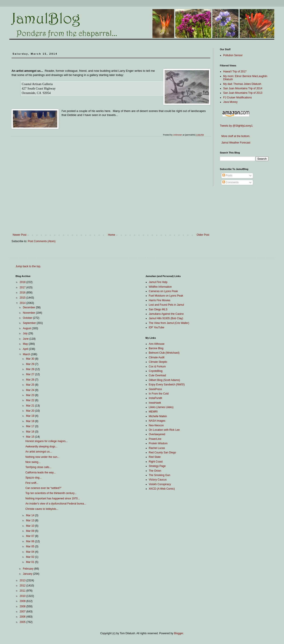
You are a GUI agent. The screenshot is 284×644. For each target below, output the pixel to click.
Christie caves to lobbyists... (42, 509)
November (29, 313)
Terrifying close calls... (38, 467)
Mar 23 (31, 395)
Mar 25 (31, 385)
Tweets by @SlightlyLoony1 (236, 126)
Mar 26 (31, 380)
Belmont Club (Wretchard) (164, 353)
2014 (23, 303)
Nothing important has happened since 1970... (53, 498)
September (30, 323)
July (26, 333)
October (28, 318)
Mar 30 (31, 359)
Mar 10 (31, 526)
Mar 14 (31, 515)
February (29, 569)
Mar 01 (31, 562)
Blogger (178, 633)
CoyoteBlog (156, 371)
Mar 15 (31, 437)
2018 (23, 282)
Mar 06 (31, 541)
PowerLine (155, 439)
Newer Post (20, 235)
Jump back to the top (28, 266)
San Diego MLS (158, 309)
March (27, 354)
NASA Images (157, 421)
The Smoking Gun (160, 475)
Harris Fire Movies (160, 300)
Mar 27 (31, 374)
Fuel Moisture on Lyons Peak (166, 296)
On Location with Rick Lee (164, 430)
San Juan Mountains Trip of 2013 (243, 93)
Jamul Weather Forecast (235, 143)
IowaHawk (155, 403)
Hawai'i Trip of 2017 (235, 72)
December (29, 307)
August (27, 328)
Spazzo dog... (33, 478)
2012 (23, 586)
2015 (23, 298)
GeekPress (155, 389)
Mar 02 (31, 557)
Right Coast (156, 462)
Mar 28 (31, 369)
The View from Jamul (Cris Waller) (169, 323)
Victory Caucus (158, 480)
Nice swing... (33, 462)
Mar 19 (31, 416)
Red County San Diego (163, 453)
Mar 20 (31, 411)
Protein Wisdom (158, 443)
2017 (23, 287)
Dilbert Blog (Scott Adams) (165, 380)
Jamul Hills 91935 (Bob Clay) (166, 318)
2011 (23, 591)
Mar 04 (31, 552)
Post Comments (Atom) (42, 241)
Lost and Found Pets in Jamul (167, 305)
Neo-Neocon (156, 425)
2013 (23, 580)
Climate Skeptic (158, 362)
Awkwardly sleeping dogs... (41, 447)
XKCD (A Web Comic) (162, 489)
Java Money (230, 102)
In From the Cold (159, 394)
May (26, 344)
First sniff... (32, 483)
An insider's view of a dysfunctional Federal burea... (56, 504)
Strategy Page (157, 466)
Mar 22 (31, 400)
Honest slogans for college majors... (46, 441)
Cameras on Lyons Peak (163, 291)
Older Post (203, 235)
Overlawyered (157, 434)
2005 (23, 622)
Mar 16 (31, 432)
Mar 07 (31, 536)
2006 (23, 617)
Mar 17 (31, 426)
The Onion (155, 471)
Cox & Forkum (157, 367)
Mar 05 (31, 546)
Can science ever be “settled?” (43, 488)
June (26, 339)
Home (112, 235)
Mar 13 (31, 520)
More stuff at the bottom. (235, 136)
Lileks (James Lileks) (161, 407)
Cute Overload (157, 375)
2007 (23, 612)
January (28, 574)
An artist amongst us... (38, 452)
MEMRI (153, 412)
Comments (230, 182)
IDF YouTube (157, 327)
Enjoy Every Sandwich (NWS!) (167, 385)
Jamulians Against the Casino (166, 314)
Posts (227, 175)
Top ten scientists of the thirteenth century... (51, 493)
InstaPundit (156, 398)
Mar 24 (31, 390)
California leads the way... (40, 473)
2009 (23, 601)
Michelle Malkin (158, 416)
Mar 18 (31, 421)
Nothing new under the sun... (42, 457)
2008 (23, 606)
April (26, 349)
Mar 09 (31, 531)
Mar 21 (31, 406)
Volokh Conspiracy (160, 484)
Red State (155, 457)
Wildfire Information (160, 287)
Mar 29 (31, 364)
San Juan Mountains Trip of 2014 (243, 88)
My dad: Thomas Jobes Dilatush (242, 84)
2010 (23, 596)
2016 (23, 293)
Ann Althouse (157, 344)
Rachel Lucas (157, 448)
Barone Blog (156, 348)
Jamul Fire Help (158, 282)
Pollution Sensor (233, 55)
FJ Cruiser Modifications (238, 98)
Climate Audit (157, 357)
